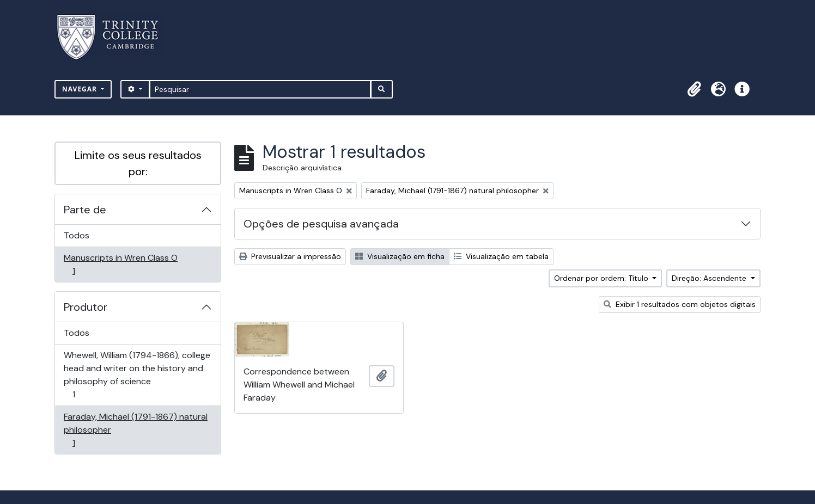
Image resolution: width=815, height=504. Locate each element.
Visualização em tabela (501, 256)
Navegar (81, 89)
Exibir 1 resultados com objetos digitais (680, 304)
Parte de (85, 210)
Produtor (86, 307)
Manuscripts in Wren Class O (120, 264)
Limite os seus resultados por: (138, 163)
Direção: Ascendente (710, 278)
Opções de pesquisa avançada (321, 224)
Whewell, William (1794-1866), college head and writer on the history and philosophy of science (137, 375)
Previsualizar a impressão (290, 256)
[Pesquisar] (260, 89)
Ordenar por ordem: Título (602, 278)
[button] (694, 89)
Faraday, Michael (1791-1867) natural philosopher (135, 430)
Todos (77, 235)
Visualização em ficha (400, 256)
